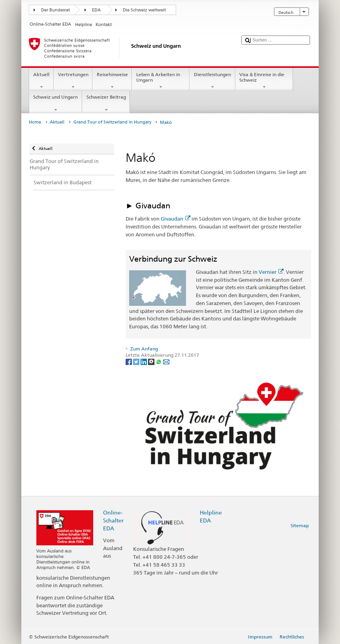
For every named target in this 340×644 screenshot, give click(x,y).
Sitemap (300, 525)
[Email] (166, 361)
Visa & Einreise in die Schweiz (264, 81)
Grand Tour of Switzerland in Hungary (112, 122)
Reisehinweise (112, 81)
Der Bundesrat (55, 10)
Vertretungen (73, 81)
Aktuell (41, 81)
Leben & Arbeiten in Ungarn (161, 81)
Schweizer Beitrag (106, 103)
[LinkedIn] (144, 361)
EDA (96, 10)
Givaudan (176, 219)
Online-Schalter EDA (113, 520)
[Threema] (152, 361)
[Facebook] (129, 361)
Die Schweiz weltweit (144, 10)
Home (35, 122)
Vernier (271, 272)
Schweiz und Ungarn (56, 103)
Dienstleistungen (212, 81)
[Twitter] (137, 361)
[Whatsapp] (159, 361)
